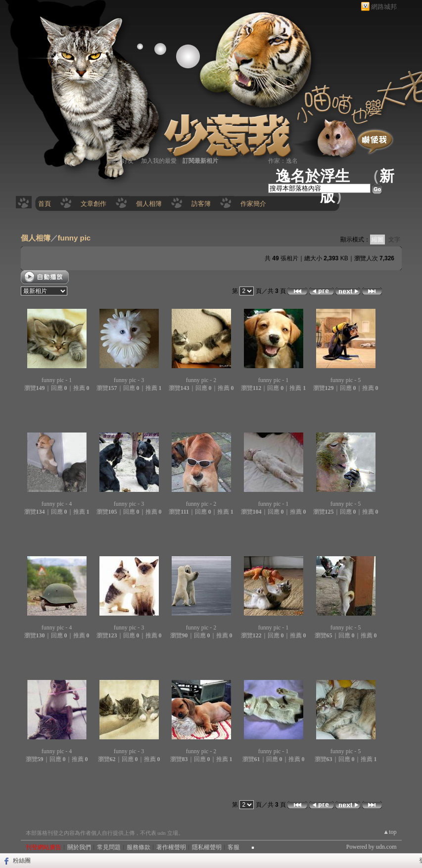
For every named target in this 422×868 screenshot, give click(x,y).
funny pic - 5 (346, 380)
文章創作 (94, 204)
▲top (390, 832)
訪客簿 (201, 204)
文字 (394, 240)
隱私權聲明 (207, 847)
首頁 (45, 204)
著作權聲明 (171, 847)
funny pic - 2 (201, 380)
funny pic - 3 (129, 380)
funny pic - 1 (57, 380)
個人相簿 (149, 204)
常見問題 (109, 847)
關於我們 (79, 847)
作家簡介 (253, 204)
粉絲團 (22, 861)
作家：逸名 (283, 161)
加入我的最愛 (159, 161)
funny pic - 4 (57, 504)
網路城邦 (384, 7)
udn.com (386, 847)
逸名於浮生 (313, 176)
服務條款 (139, 847)
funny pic (74, 238)
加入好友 (122, 161)
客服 (234, 847)
